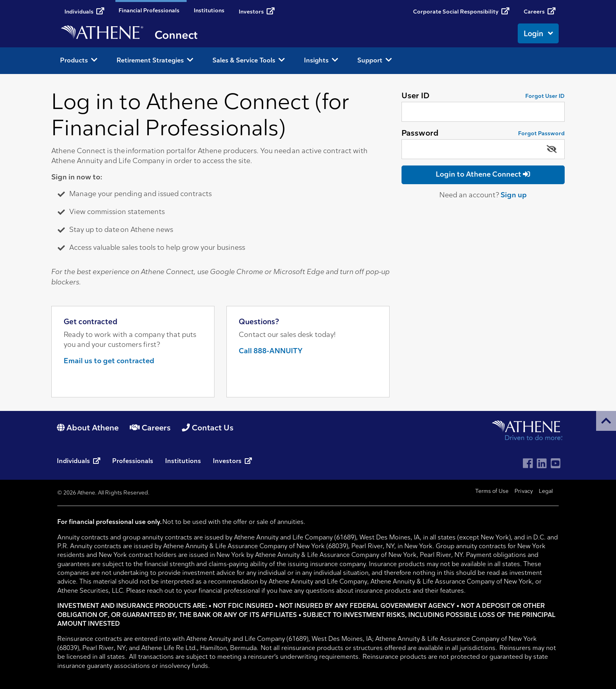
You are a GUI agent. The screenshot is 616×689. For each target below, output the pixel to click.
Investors (257, 11)
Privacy (524, 491)
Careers (540, 11)
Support (375, 60)
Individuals (84, 11)
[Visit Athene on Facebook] (528, 464)
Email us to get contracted (109, 361)
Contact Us (208, 428)
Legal (546, 491)
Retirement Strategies (155, 60)
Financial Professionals (149, 11)
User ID (415, 96)
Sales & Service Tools (249, 60)
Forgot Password (541, 134)
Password (420, 134)
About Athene (88, 428)
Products (79, 60)
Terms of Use (492, 491)
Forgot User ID (545, 96)
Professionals (133, 461)
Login (538, 33)
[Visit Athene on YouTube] (556, 464)
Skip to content (0, 0)
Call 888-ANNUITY (271, 351)
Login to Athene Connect (483, 174)
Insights (321, 60)
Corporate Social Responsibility (461, 11)
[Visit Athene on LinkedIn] (542, 464)
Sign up (514, 196)
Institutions (209, 11)
